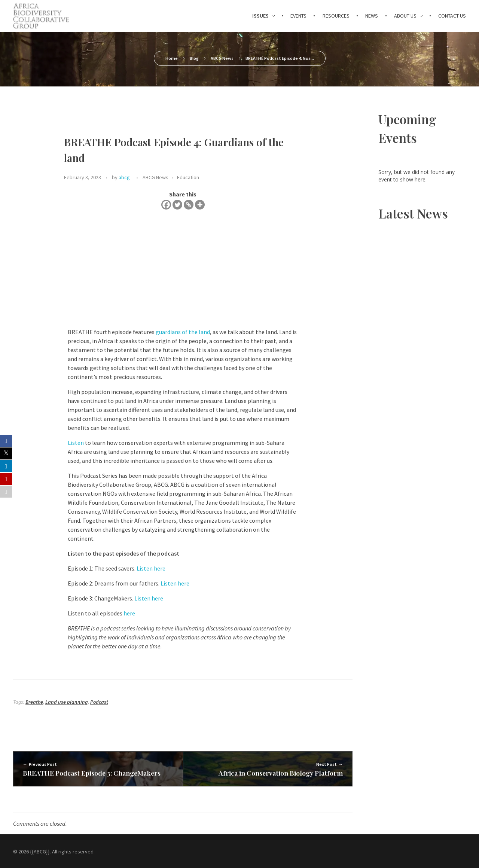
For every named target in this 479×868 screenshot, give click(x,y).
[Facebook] (166, 205)
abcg (124, 177)
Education (188, 177)
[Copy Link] (189, 205)
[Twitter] (177, 205)
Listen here (151, 568)
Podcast (99, 702)
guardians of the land (183, 332)
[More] (200, 205)
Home (172, 58)
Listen (76, 443)
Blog (194, 58)
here (129, 613)
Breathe (34, 702)
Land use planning (67, 702)
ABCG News (222, 58)
